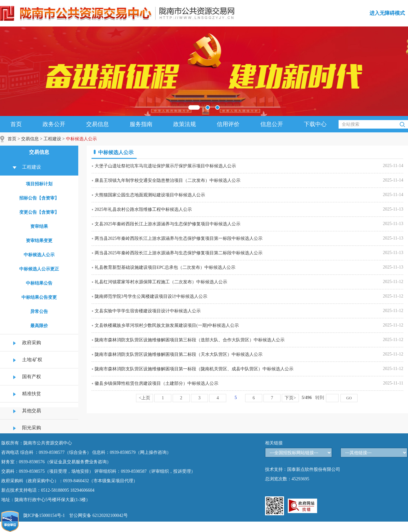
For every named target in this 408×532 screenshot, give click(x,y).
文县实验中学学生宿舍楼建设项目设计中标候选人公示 (148, 311)
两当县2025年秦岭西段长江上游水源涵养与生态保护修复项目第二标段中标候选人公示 (179, 253)
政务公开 (54, 124)
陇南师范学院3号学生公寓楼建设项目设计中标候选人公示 (151, 296)
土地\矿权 (32, 360)
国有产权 (32, 377)
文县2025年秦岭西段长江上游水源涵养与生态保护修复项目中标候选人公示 (168, 224)
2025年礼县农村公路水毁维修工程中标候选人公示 (143, 209)
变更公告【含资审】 (39, 212)
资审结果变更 (39, 241)
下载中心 (315, 124)
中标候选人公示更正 (39, 269)
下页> (290, 398)
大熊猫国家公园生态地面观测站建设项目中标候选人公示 (150, 195)
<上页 (145, 398)
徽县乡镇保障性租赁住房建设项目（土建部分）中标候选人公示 (157, 383)
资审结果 (39, 226)
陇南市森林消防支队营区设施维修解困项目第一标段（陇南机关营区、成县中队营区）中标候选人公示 (194, 369)
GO (349, 398)
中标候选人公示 (39, 255)
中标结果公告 (39, 283)
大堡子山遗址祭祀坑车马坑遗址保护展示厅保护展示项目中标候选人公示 (165, 166)
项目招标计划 (39, 184)
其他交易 (32, 411)
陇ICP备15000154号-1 (44, 515)
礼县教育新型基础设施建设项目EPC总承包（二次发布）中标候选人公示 (165, 267)
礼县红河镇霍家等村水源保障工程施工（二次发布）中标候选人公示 (161, 282)
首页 (16, 124)
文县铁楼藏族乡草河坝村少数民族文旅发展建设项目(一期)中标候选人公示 (167, 325)
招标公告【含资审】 (39, 198)
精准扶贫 (32, 394)
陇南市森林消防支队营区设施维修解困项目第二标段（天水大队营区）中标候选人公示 (179, 354)
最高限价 (39, 326)
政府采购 (32, 343)
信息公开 (272, 124)
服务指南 (141, 124)
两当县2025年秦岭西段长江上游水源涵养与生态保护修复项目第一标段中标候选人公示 (179, 238)
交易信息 (98, 124)
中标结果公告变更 (39, 297)
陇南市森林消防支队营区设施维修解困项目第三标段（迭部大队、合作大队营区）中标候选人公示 (190, 340)
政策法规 (185, 124)
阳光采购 (32, 428)
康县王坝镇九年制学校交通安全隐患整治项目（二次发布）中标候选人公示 (168, 180)
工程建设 (52, 139)
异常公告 (39, 312)
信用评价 (228, 124)
